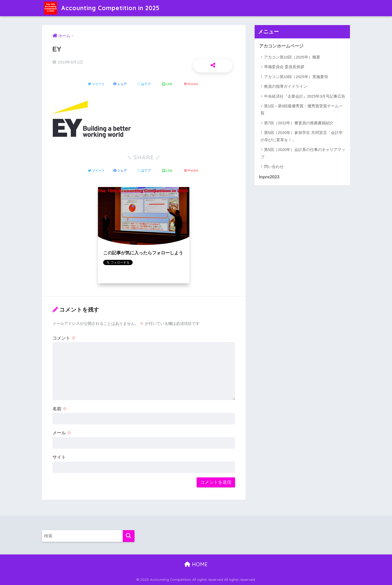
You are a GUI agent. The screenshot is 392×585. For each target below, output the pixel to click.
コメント (64, 338)
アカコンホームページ (281, 46)
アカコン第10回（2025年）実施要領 (296, 77)
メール (62, 433)
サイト (59, 457)
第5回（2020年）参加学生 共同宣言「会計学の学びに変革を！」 (302, 136)
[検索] (129, 536)
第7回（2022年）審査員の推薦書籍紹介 (299, 123)
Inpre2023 (269, 177)
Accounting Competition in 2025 (102, 8)
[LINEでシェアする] (167, 84)
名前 (60, 409)
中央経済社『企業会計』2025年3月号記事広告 (305, 96)
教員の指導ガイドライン (286, 86)
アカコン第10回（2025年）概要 (292, 57)
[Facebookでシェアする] (120, 84)
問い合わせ (274, 166)
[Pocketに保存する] (191, 84)
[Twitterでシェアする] (96, 84)
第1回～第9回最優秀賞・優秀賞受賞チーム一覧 (302, 109)
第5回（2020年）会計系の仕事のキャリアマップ (303, 153)
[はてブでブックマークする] (144, 84)
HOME (196, 564)
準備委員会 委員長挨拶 (284, 67)
